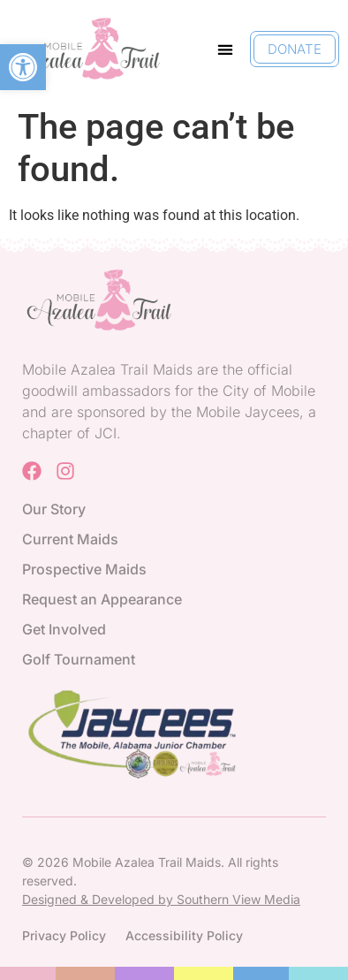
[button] (23, 67)
